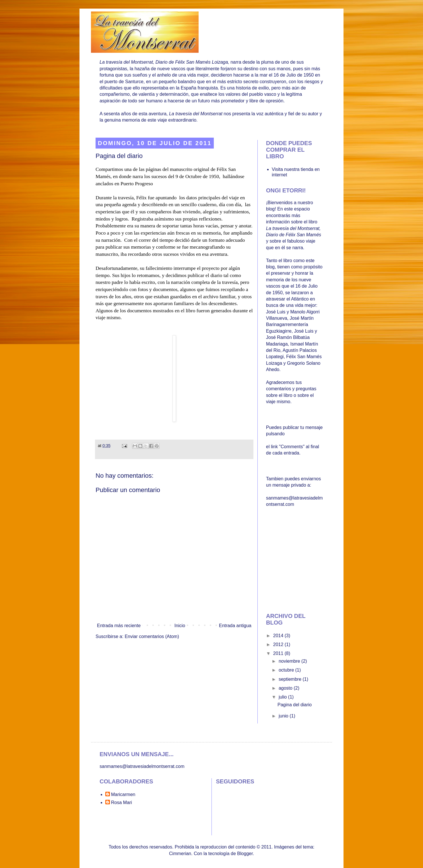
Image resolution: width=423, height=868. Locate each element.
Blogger (245, 854)
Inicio (180, 626)
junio (284, 716)
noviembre (290, 661)
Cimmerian (180, 854)
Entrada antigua (235, 626)
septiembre (291, 679)
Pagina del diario (295, 705)
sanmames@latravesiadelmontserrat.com (142, 766)
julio (283, 697)
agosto (286, 688)
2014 (279, 636)
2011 (279, 653)
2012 (279, 644)
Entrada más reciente (119, 626)
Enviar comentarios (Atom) (152, 636)
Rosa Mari (122, 802)
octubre (287, 670)
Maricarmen (123, 794)
